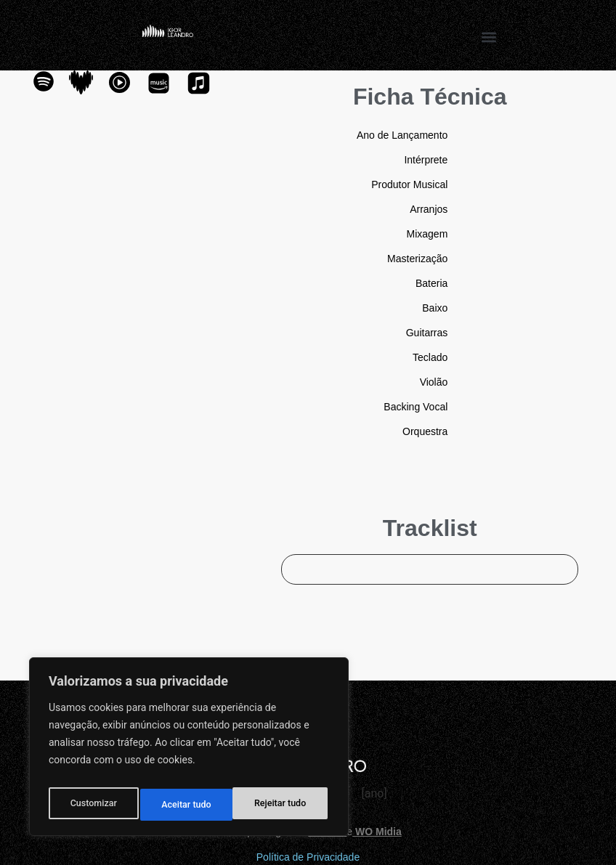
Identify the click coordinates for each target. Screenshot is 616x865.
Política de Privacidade (308, 857)
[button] (489, 37)
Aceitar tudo (284, 805)
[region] (189, 751)
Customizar (92, 805)
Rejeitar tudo (187, 805)
